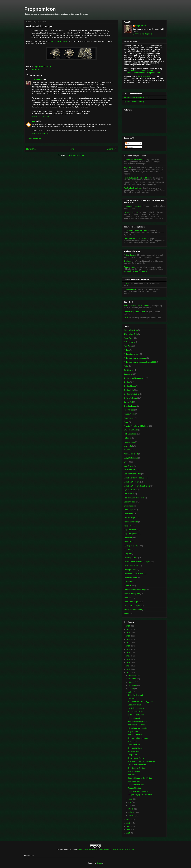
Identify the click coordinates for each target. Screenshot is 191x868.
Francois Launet (130, 267)
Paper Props (129, 510)
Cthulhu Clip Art (130, 386)
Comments (130, 147)
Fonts (126, 422)
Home (72, 149)
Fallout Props (129, 410)
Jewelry (127, 450)
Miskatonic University (132, 482)
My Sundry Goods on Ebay (134, 101)
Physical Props (129, 518)
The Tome (132, 775)
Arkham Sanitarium (131, 354)
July (130, 692)
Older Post (111, 149)
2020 (129, 646)
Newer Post (31, 149)
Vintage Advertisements (133, 610)
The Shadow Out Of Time (133, 574)
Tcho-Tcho (128, 550)
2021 (129, 643)
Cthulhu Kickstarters (131, 394)
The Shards (132, 742)
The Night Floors (130, 570)
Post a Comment (35, 138)
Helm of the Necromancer (138, 722)
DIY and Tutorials (130, 398)
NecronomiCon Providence (134, 498)
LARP (126, 462)
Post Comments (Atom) (76, 155)
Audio (126, 366)
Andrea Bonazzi (130, 255)
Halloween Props (130, 434)
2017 (129, 656)
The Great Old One (135, 748)
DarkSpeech (133, 698)
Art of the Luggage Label (133, 206)
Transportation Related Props (135, 590)
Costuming (128, 374)
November (133, 679)
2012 (129, 672)
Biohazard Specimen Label (138, 791)
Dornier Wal (128, 402)
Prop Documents (130, 530)
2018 (129, 653)
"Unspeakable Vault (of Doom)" (136, 271)
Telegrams (128, 554)
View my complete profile (142, 34)
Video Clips (128, 598)
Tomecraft (127, 586)
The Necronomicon (131, 566)
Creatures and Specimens (134, 378)
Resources (128, 538)
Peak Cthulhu (129, 514)
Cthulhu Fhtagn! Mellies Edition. (140, 778)
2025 (129, 629)
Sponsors (127, 542)
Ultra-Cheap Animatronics (138, 728)
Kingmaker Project (131, 454)
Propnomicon (40, 9)
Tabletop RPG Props (132, 546)
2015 (129, 663)
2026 (129, 626)
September (133, 685)
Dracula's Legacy (130, 406)
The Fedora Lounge (131, 212)
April (130, 805)
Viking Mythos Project (132, 606)
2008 (129, 830)
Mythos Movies (129, 490)
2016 (129, 659)
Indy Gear (127, 168)
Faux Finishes (129, 418)
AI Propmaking (129, 342)
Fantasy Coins (129, 414)
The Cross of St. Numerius (138, 738)
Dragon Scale (133, 755)
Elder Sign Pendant (135, 695)
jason (34, 121)
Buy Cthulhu (128, 370)
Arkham (127, 350)
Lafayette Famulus (131, 458)
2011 (129, 820)
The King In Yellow (131, 558)
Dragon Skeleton (134, 788)
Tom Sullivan (129, 582)
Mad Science (129, 466)
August (131, 689)
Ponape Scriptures (131, 522)
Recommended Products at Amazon (137, 97)
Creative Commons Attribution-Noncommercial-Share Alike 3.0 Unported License (106, 850)
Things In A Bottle (130, 578)
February (132, 812)
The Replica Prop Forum (133, 188)
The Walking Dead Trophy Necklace (142, 761)
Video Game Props (131, 602)
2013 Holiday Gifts (131, 334)
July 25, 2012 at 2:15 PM (40, 134)
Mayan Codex (133, 732)
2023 (129, 636)
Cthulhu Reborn (130, 289)
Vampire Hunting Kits (132, 594)
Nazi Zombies (129, 494)
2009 (129, 826)
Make (126, 318)
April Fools (128, 346)
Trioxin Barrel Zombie (136, 758)
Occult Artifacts (129, 502)
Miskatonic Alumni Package (134, 478)
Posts (128, 143)
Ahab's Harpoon (134, 771)
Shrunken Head (134, 752)
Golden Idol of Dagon (136, 715)
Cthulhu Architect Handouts (134, 160)
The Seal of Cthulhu (136, 735)
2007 (129, 833)
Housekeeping (129, 442)
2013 (129, 669)
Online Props (129, 506)
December (133, 675)
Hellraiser (127, 438)
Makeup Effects (130, 470)
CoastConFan (37, 80)
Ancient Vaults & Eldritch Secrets (136, 306)
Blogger (100, 863)
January (132, 815)
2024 (129, 633)
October (132, 682)
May (130, 802)
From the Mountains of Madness (136, 426)
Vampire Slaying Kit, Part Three (140, 795)
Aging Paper (128, 338)
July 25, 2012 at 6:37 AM (40, 117)
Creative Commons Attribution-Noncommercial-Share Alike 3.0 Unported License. (143, 72)
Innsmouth (36, 69)
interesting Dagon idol (59, 41)
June (130, 799)
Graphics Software (131, 430)
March (131, 809)
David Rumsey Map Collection (135, 231)
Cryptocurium (129, 261)
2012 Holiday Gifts (131, 330)
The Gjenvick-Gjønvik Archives (135, 239)
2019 (129, 649)
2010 (129, 823)
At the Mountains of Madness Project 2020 (140, 362)
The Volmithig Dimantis (137, 725)
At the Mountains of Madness (135, 358)
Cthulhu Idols (129, 390)
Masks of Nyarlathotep (132, 474)
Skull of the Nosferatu (136, 708)
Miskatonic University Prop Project (137, 486)
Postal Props (129, 526)
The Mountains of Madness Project (137, 562)
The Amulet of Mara (135, 712)
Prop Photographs (131, 534)
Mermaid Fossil (134, 781)
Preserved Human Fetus (137, 765)
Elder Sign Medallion (136, 785)
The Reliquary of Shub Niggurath (140, 702)
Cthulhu (127, 382)
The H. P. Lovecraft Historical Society (138, 178)
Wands (126, 614)
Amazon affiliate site (146, 77)
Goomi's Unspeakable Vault (134, 312)
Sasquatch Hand (134, 705)
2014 (129, 666)
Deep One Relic (134, 745)
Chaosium (128, 283)
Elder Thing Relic (134, 718)
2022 (129, 639)
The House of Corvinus (137, 768)
